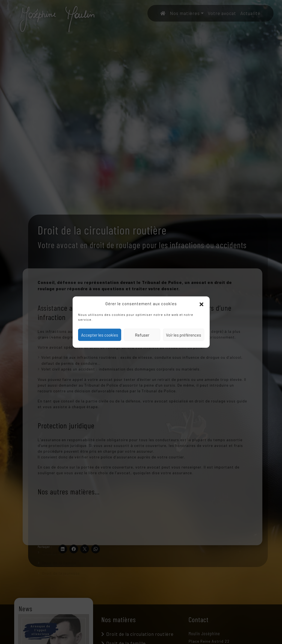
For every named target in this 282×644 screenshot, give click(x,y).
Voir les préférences (184, 335)
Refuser (142, 335)
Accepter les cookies (100, 335)
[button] (201, 304)
